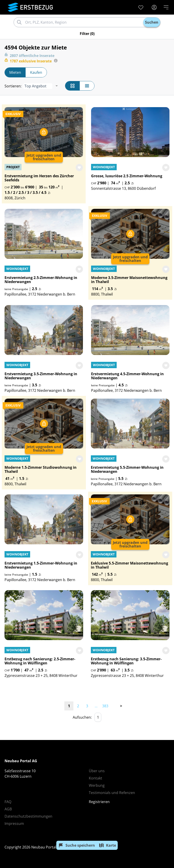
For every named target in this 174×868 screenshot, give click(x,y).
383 (105, 706)
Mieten (15, 72)
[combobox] (83, 22)
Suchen (152, 22)
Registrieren (99, 802)
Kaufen (36, 72)
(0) (87, 34)
